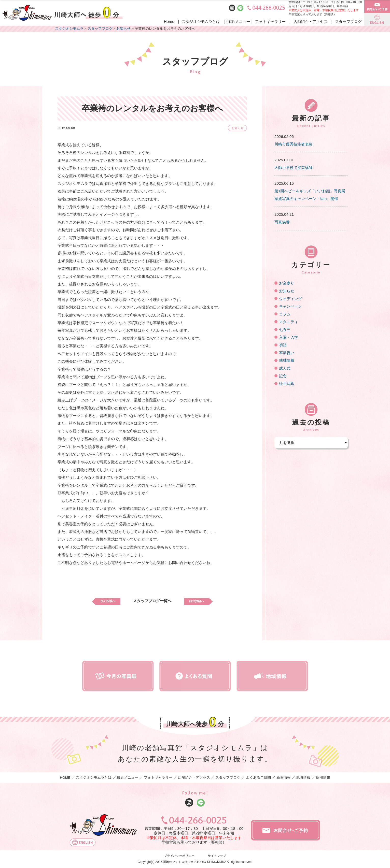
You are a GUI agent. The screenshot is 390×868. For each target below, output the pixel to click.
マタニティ (289, 322)
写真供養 (282, 222)
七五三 (285, 330)
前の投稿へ (201, 601)
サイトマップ (217, 856)
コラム (285, 314)
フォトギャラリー (270, 21)
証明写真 (287, 384)
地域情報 (287, 360)
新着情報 (284, 778)
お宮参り (287, 283)
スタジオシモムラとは (201, 21)
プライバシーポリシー (179, 856)
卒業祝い (287, 353)
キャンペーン (290, 306)
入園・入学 (289, 337)
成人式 (285, 368)
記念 (283, 376)
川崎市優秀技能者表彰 (294, 144)
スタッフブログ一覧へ (152, 601)
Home (169, 21)
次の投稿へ (103, 601)
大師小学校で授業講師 (294, 168)
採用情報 (323, 778)
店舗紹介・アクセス (310, 21)
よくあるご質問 (258, 778)
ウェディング (290, 299)
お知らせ (236, 128)
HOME (65, 778)
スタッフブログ (348, 21)
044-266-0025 (269, 8)
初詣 (283, 345)
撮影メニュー (239, 21)
